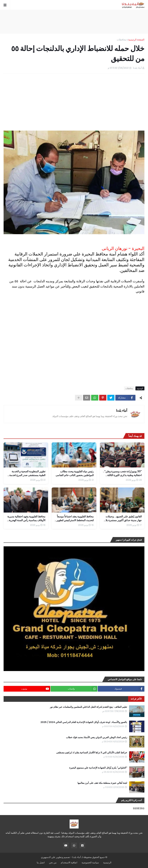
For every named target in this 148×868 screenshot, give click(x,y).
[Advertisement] (74, 22)
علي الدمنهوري (48, 857)
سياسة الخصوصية (90, 863)
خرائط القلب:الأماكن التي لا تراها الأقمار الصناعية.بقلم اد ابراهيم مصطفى (92, 753)
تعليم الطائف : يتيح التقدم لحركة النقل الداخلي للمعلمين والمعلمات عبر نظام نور (88, 707)
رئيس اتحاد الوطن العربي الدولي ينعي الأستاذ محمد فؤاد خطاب (97, 737)
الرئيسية (107, 863)
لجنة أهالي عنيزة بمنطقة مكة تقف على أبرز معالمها (102, 783)
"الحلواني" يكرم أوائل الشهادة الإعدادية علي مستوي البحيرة (98, 768)
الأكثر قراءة (136, 699)
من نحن (53, 863)
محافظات (121, 40)
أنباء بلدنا (122, 410)
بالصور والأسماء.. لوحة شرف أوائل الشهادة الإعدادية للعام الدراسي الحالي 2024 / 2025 (84, 722)
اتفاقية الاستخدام (69, 863)
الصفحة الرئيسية (136, 40)
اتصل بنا (41, 863)
